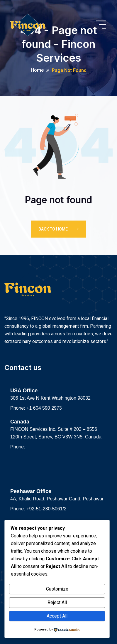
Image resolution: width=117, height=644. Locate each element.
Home (37, 70)
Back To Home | (58, 229)
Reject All (57, 602)
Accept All (57, 616)
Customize (57, 589)
